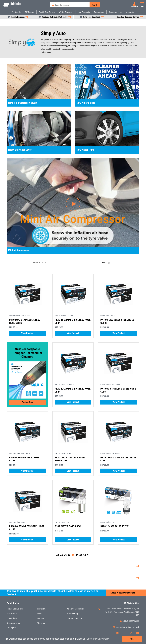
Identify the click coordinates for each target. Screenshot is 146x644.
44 (61, 555)
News (39, 613)
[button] (40, 262)
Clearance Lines (115, 12)
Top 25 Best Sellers (47, 12)
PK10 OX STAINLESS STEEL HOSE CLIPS (27, 528)
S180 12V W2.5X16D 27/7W (114, 526)
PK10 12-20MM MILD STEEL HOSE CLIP (73, 390)
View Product (27, 333)
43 (58, 555)
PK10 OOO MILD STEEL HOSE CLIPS (24, 459)
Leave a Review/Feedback (123, 593)
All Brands (16, 12)
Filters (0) (106, 262)
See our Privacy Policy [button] (98, 639)
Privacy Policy (72, 613)
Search (95, 5)
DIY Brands (30, 12)
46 (69, 555)
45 (65, 555)
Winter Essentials (66, 12)
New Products (84, 12)
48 (77, 555)
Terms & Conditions (75, 618)
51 (88, 555)
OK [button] (132, 639)
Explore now (27, 402)
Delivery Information (75, 609)
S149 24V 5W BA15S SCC (68, 526)
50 (85, 555)
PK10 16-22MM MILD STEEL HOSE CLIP (73, 321)
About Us (130, 12)
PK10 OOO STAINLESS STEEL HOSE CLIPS (70, 459)
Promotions (99, 12)
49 (81, 555)
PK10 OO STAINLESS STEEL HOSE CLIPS (118, 390)
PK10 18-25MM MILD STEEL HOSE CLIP (118, 459)
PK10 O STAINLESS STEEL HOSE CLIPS (117, 321)
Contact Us (42, 609)
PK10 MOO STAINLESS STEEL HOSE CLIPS (25, 321)
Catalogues (11, 628)
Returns (40, 618)
